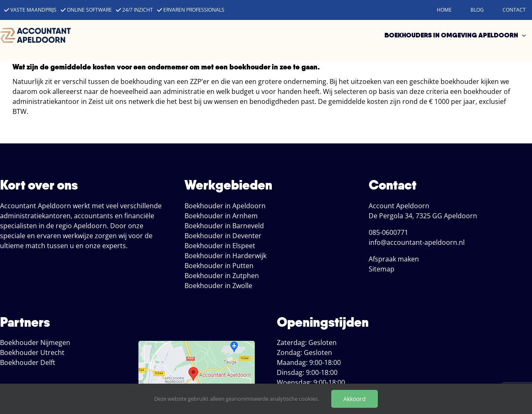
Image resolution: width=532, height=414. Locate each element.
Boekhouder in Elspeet (220, 246)
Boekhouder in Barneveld (224, 226)
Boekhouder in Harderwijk (225, 256)
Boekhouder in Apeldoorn (225, 206)
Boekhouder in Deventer (223, 236)
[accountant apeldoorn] (35, 31)
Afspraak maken (394, 259)
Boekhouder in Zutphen (222, 276)
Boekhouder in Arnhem (221, 216)
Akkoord (355, 399)
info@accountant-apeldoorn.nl (417, 242)
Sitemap (382, 269)
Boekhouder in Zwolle (218, 286)
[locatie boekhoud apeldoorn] (197, 344)
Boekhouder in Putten (219, 266)
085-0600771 (388, 232)
